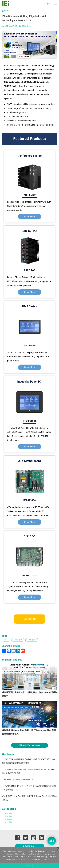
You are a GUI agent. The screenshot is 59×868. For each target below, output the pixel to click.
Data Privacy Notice (25, 859)
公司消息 (8, 818)
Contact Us (29, 619)
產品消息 (8, 821)
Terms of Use (43, 859)
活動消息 (26, 26)
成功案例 (8, 824)
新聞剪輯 (6, 11)
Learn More (29, 217)
